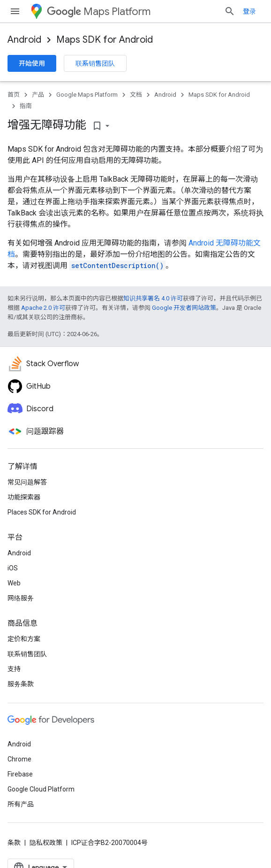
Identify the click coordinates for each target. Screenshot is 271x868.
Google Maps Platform (87, 95)
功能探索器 (24, 497)
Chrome (19, 759)
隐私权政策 (46, 843)
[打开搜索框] (230, 11)
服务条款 (21, 684)
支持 (14, 669)
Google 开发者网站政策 (184, 308)
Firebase (20, 774)
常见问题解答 (27, 482)
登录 (249, 11)
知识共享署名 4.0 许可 (153, 298)
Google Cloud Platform (41, 789)
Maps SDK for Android (105, 40)
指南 (26, 106)
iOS (13, 568)
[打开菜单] (15, 11)
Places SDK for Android (42, 512)
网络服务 (21, 598)
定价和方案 (24, 639)
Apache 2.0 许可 (43, 308)
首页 (14, 95)
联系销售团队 (95, 63)
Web (14, 583)
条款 (14, 843)
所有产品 (21, 804)
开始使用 (32, 63)
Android (24, 40)
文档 (136, 95)
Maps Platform (99, 12)
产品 (38, 95)
